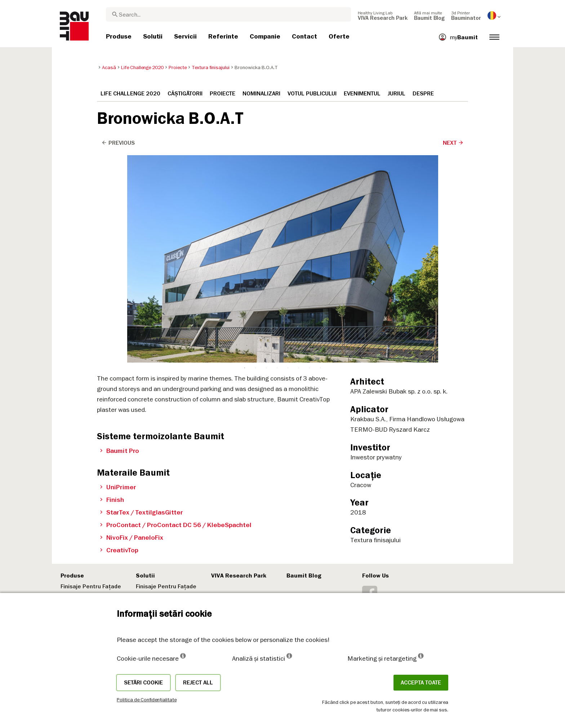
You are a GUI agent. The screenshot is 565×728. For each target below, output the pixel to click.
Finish (112, 500)
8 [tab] (320, 161)
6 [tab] (299, 161)
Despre (423, 94)
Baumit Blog (304, 576)
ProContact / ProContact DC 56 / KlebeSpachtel (176, 525)
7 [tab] (310, 161)
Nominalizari (261, 94)
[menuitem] (383, 15)
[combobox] (228, 14)
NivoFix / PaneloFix (132, 538)
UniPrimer (118, 487)
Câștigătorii (185, 94)
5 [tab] (288, 161)
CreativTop (119, 550)
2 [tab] (255, 161)
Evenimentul (362, 94)
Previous (118, 143)
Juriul (397, 94)
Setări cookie (143, 683)
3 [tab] (266, 161)
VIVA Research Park (239, 576)
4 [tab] (277, 161)
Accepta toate (421, 683)
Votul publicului (312, 94)
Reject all (198, 683)
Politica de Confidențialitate (147, 700)
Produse (72, 576)
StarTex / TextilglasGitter (141, 512)
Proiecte (223, 94)
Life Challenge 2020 (130, 94)
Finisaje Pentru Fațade (91, 587)
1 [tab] (245, 161)
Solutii (145, 576)
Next (453, 143)
